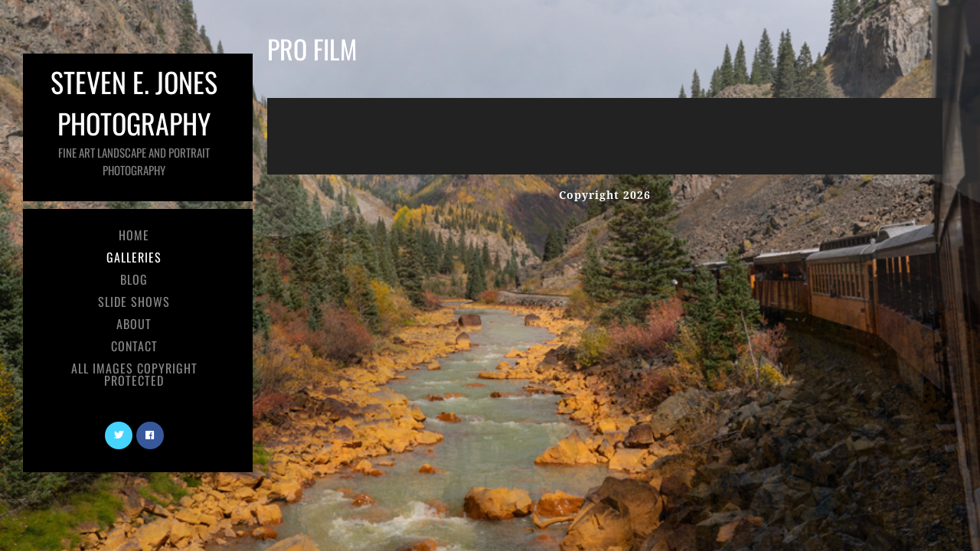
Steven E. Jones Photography (134, 120)
